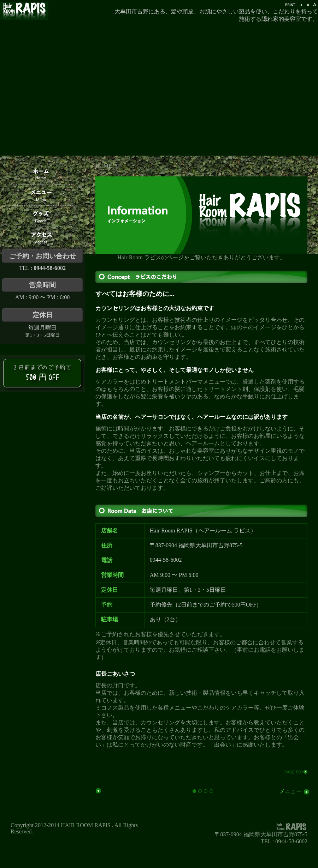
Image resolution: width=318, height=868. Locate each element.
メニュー (295, 791)
